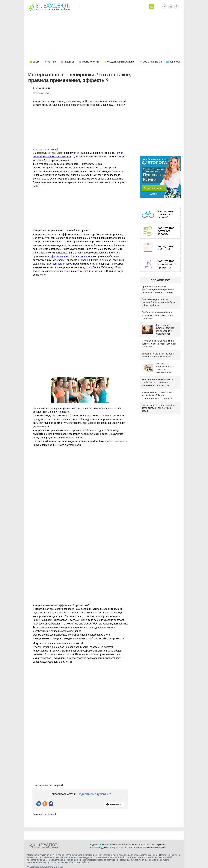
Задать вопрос (154, 188)
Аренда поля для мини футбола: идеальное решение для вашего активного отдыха (158, 290)
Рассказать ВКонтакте (39, 804)
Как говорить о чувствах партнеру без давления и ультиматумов (166, 329)
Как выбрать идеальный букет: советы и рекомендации (165, 368)
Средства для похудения (121, 62)
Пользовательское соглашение (151, 847)
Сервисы (175, 62)
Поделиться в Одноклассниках (45, 804)
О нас (130, 847)
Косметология (90, 62)
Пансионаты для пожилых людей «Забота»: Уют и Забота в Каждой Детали (158, 302)
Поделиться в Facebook (51, 804)
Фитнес (52, 62)
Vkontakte (171, 7)
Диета (36, 62)
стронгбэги (56, 264)
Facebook (165, 7)
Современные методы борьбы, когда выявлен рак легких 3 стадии (158, 408)
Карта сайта (117, 847)
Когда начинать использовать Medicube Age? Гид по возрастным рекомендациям (157, 395)
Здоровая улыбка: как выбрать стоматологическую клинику (158, 355)
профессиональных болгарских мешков (70, 256)
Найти (152, 7)
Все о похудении (152, 62)
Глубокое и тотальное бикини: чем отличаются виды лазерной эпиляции (159, 344)
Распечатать (113, 804)
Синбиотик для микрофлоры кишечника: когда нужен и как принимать (157, 315)
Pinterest (177, 7)
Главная (39, 93)
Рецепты (69, 62)
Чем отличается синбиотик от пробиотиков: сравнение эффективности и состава (157, 382)
